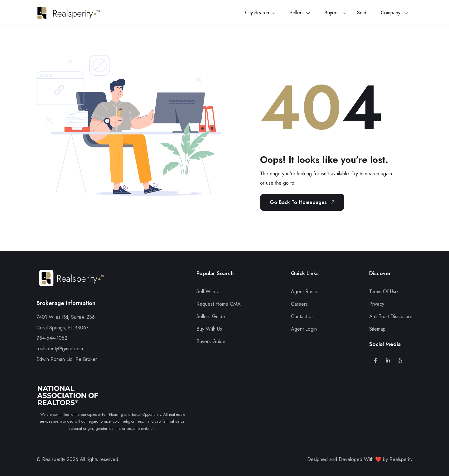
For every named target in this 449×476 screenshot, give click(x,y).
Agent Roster (305, 291)
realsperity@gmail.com (60, 349)
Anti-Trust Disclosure (391, 316)
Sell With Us (209, 291)
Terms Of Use (384, 291)
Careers (299, 304)
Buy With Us (209, 329)
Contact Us (302, 316)
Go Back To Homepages (303, 202)
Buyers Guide (211, 341)
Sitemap (377, 329)
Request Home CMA (219, 304)
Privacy (377, 304)
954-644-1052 (52, 338)
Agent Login (304, 329)
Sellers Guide (211, 316)
